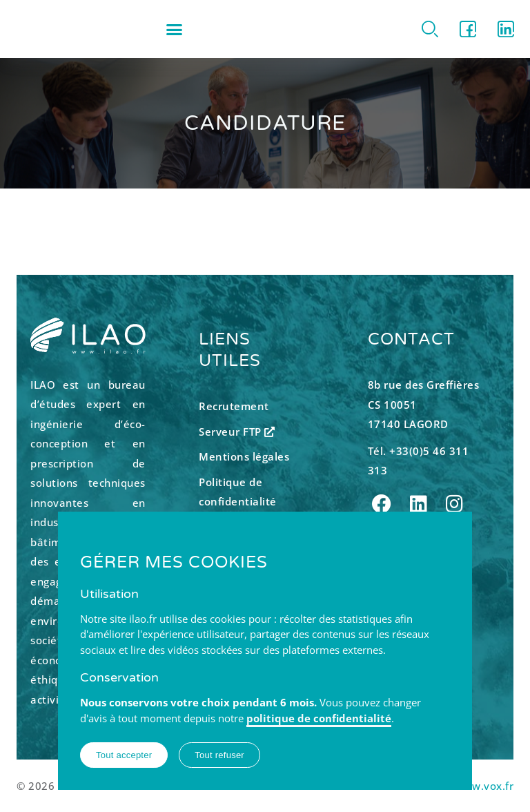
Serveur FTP (237, 432)
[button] (175, 29)
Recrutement (234, 406)
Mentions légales (244, 456)
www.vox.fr (484, 786)
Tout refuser (219, 755)
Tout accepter (124, 755)
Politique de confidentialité (238, 492)
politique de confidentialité (319, 718)
